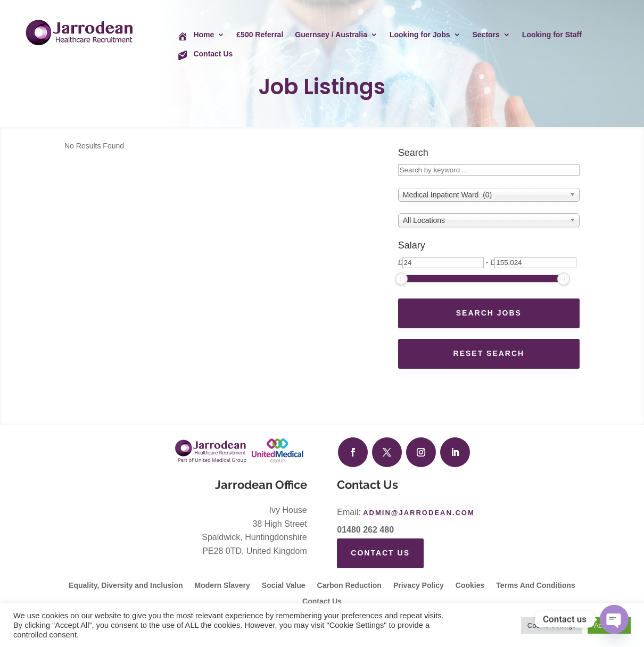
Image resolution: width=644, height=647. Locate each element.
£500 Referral (260, 35)
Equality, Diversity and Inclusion (126, 586)
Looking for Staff (552, 35)
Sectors (486, 35)
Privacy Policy (419, 586)
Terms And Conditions (536, 586)
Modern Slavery (222, 586)
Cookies (470, 586)
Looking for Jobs (420, 35)
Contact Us (380, 553)
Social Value (284, 586)
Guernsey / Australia (331, 35)
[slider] (401, 279)
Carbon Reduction (349, 586)
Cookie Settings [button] (552, 625)
